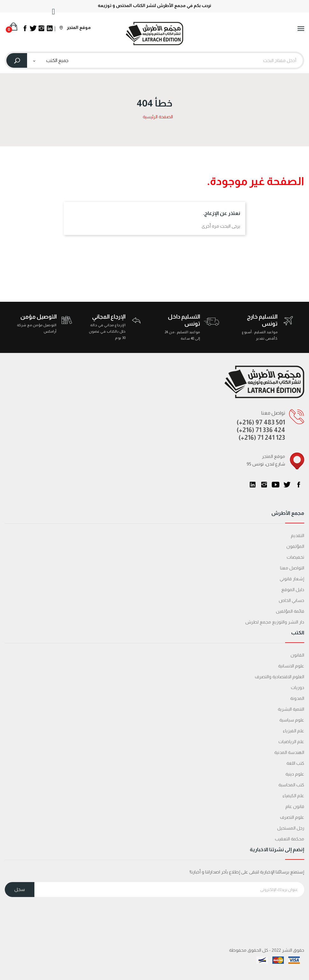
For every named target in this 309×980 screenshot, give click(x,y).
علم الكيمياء (293, 796)
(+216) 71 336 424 (261, 430)
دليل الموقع (293, 590)
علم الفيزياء (294, 731)
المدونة (297, 698)
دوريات (298, 687)
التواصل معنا (292, 568)
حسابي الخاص (291, 600)
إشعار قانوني (292, 579)
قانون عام (295, 806)
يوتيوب (276, 485)
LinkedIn (253, 485)
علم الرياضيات (291, 742)
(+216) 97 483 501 (261, 422)
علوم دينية (295, 774)
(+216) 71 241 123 (262, 438)
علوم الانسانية (291, 666)
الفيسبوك (298, 485)
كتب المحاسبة (291, 785)
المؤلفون (295, 546)
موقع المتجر (75, 27)
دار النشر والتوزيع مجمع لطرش (275, 622)
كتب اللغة (295, 763)
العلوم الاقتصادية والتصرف (280, 677)
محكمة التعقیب (290, 839)
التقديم (298, 535)
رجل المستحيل (291, 828)
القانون (297, 655)
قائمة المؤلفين (290, 611)
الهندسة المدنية (289, 752)
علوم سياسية (292, 720)
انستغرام (264, 485)
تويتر (287, 485)
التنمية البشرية (291, 709)
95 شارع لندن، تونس (266, 464)
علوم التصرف (292, 817)
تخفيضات (295, 557)
